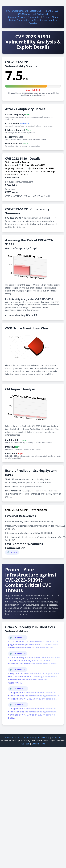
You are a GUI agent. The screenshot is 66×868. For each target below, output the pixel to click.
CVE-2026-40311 (20, 705)
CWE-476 (13, 552)
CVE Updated (24, 14)
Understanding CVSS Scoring (36, 737)
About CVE (56, 737)
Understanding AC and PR (22, 315)
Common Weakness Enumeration (24, 17)
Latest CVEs (36, 11)
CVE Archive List (40, 14)
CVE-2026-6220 (19, 654)
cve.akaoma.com (40, 741)
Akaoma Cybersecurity (19, 741)
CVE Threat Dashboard (17, 11)
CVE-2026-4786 (19, 670)
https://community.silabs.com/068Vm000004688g (29, 522)
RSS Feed (25, 744)
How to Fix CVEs (12, 737)
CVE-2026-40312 (20, 689)
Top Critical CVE (51, 11)
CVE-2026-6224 (19, 638)
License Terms (38, 744)
